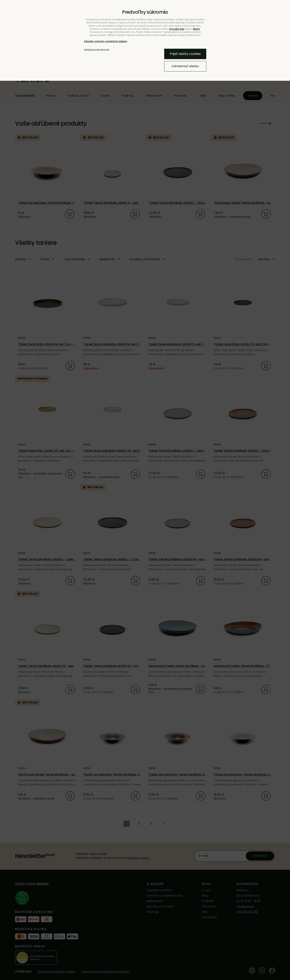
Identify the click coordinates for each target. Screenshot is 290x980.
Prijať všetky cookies (185, 54)
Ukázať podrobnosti (96, 50)
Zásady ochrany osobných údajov (106, 41)
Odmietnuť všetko (185, 66)
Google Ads (177, 29)
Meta (196, 29)
